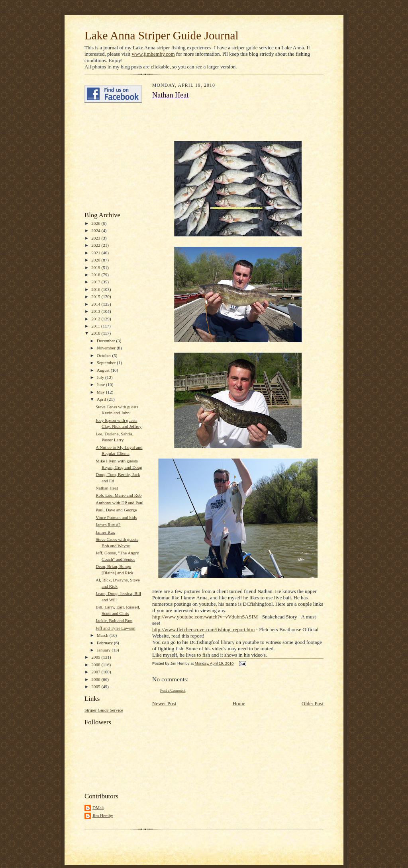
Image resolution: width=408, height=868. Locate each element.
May (101, 392)
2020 (96, 260)
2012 (96, 319)
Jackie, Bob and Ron (114, 620)
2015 (96, 296)
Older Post (313, 703)
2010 (96, 333)
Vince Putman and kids (116, 517)
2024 (96, 230)
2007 (96, 672)
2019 (96, 267)
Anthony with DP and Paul (120, 503)
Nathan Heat (107, 488)
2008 (96, 665)
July (101, 377)
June (101, 384)
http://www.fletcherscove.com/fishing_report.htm (203, 629)
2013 (96, 311)
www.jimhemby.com (153, 54)
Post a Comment (173, 690)
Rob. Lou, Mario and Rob (119, 495)
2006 (96, 679)
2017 (96, 282)
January (104, 650)
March (103, 635)
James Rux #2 (108, 525)
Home (239, 703)
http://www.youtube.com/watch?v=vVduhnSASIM (205, 617)
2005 (96, 687)
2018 (96, 275)
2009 (96, 657)
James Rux (105, 532)
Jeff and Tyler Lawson (116, 628)
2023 (96, 238)
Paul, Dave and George (116, 510)
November (107, 348)
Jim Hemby (103, 815)
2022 (96, 245)
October (105, 355)
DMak (98, 808)
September (107, 363)
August (104, 370)
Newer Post (164, 703)
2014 (96, 304)
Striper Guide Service (104, 710)
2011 (96, 326)
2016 (96, 289)
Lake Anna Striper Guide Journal (162, 35)
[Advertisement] (108, 157)
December (107, 341)
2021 (96, 253)
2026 (96, 223)
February (105, 643)
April (102, 399)
